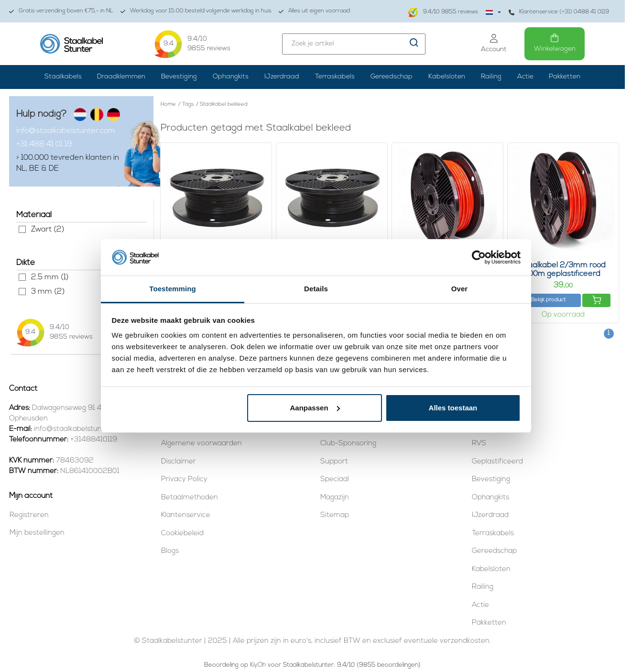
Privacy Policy (184, 479)
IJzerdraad (282, 77)
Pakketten (565, 77)
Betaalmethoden (190, 498)
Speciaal (335, 479)
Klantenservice (186, 515)
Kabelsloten (447, 77)
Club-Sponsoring (348, 444)
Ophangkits (231, 77)
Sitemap (335, 515)
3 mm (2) (22, 292)
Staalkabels (63, 77)
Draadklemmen (121, 77)
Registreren (29, 515)
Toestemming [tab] (173, 289)
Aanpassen (315, 408)
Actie (525, 77)
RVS (479, 444)
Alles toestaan (453, 408)
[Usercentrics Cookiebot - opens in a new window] (479, 257)
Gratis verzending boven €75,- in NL (61, 11)
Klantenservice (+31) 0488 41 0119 (559, 12)
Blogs (170, 551)
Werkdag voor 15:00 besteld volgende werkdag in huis (196, 11)
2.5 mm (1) (22, 277)
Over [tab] (460, 289)
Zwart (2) (22, 229)
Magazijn (335, 498)
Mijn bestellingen (37, 533)
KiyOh (258, 665)
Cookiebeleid (182, 534)
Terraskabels (335, 77)
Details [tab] (316, 289)
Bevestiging (179, 77)
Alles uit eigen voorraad (314, 11)
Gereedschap (392, 77)
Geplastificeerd (497, 462)
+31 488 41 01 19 (44, 144)
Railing (491, 77)
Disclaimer (179, 462)
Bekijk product (548, 300)
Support (334, 462)
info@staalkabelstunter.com (66, 131)
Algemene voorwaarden (202, 444)
